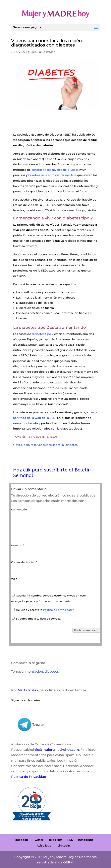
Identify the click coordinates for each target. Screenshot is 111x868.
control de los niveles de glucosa (55, 170)
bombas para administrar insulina (52, 175)
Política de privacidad (58, 610)
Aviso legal (44, 846)
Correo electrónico (24, 562)
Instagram (86, 840)
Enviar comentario (86, 630)
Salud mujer (46, 52)
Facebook (21, 840)
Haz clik (23, 470)
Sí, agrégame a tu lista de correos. (36, 619)
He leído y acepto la (43, 610)
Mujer (32, 52)
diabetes (52, 672)
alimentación (32, 672)
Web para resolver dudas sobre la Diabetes (47, 445)
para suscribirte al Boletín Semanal (52, 473)
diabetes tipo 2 (43, 334)
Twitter (38, 840)
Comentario (20, 509)
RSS (70, 840)
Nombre (18, 545)
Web (14, 579)
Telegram (55, 840)
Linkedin (64, 846)
